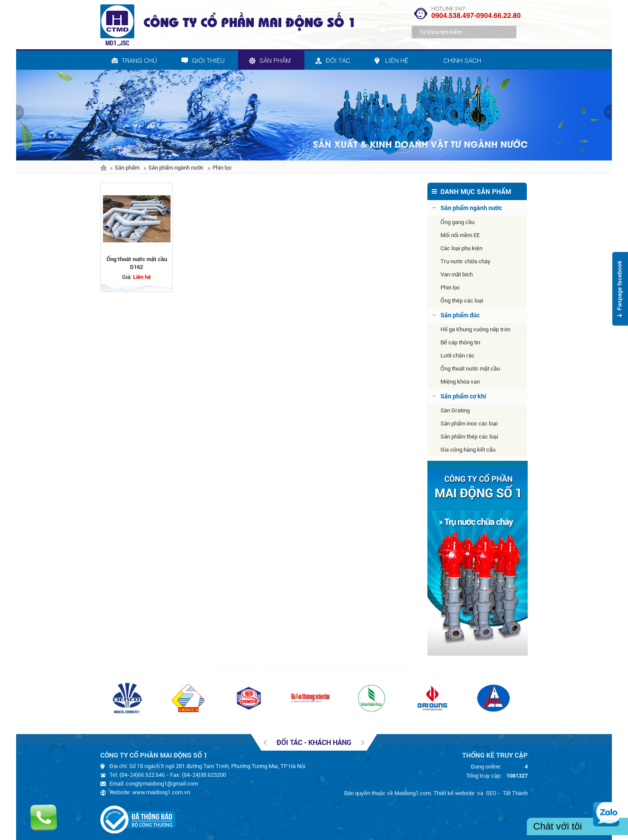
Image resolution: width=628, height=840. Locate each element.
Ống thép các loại (462, 301)
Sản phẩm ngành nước (176, 168)
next (608, 112)
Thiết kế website (454, 793)
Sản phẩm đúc (460, 315)
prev (20, 112)
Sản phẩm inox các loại (469, 423)
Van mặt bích (457, 274)
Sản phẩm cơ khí (463, 396)
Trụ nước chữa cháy (466, 261)
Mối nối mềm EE (460, 235)
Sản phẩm (127, 168)
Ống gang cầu (457, 222)
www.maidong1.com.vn (161, 792)
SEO (491, 793)
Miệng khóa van (460, 382)
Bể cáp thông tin (460, 342)
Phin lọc (222, 168)
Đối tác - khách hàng (314, 742)
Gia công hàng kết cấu (468, 450)
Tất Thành (515, 793)
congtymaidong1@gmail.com (162, 784)
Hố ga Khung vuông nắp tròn (475, 329)
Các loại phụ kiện (461, 248)
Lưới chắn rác (457, 355)
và (480, 793)
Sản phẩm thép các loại (469, 437)
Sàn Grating (455, 410)
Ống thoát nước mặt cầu (470, 369)
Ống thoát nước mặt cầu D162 (137, 263)
